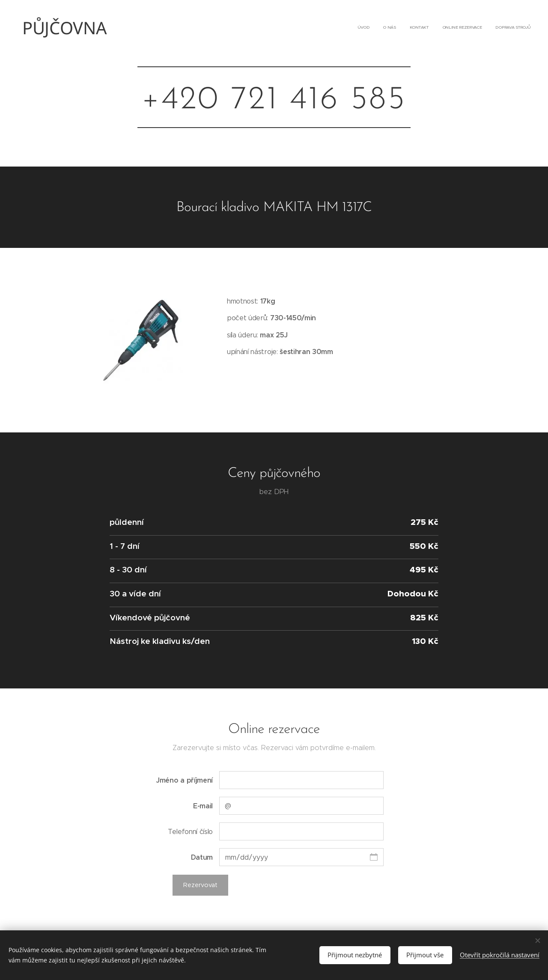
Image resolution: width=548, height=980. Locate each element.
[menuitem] (478, 28)
